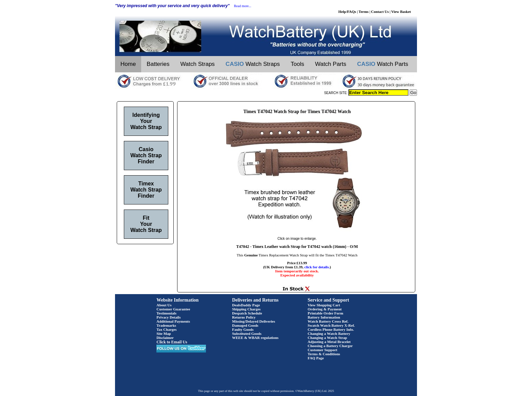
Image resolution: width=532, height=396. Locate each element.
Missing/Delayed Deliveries (254, 321)
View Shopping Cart (324, 305)
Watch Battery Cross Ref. (328, 321)
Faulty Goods (243, 329)
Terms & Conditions (324, 354)
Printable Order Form (326, 313)
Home (128, 64)
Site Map (164, 334)
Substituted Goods (247, 334)
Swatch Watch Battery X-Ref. (331, 325)
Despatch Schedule (247, 313)
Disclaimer (165, 338)
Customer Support (323, 350)
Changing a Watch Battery (329, 334)
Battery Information (324, 317)
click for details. (317, 267)
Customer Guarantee (173, 309)
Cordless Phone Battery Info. (331, 329)
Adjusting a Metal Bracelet (329, 342)
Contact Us (380, 12)
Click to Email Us (172, 342)
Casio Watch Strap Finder (146, 155)
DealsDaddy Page (246, 305)
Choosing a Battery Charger (330, 346)
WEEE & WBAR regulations (255, 338)
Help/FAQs (347, 12)
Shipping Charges (246, 309)
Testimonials (166, 313)
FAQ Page (316, 358)
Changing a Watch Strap (327, 338)
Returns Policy (244, 317)
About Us (164, 305)
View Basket (401, 12)
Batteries (158, 64)
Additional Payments (173, 321)
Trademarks (166, 325)
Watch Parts (331, 64)
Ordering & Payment (325, 309)
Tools (298, 64)
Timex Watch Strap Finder (146, 190)
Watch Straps (197, 64)
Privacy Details (168, 317)
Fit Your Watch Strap (146, 224)
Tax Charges (166, 329)
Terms (364, 12)
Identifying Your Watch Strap (146, 121)
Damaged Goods (245, 325)
